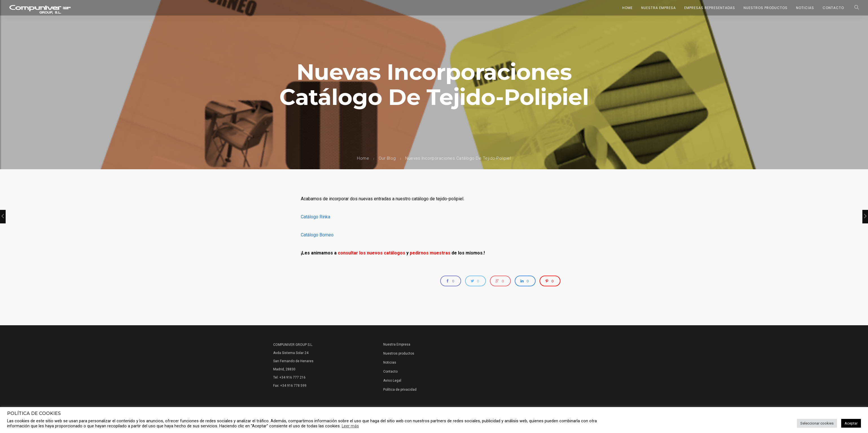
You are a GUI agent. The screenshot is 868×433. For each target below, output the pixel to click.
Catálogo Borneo (317, 235)
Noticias (805, 8)
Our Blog (387, 158)
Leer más (350, 426)
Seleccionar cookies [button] (817, 423)
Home (627, 8)
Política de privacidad (400, 390)
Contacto (833, 8)
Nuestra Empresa (658, 8)
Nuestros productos (399, 353)
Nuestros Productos (766, 8)
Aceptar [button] (851, 423)
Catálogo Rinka (315, 217)
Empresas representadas (710, 8)
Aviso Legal (392, 381)
